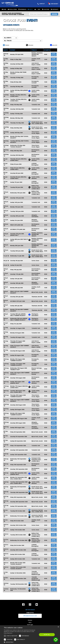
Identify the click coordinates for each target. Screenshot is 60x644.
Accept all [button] (47, 635)
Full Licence (30, 45)
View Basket (53, 4)
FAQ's (30, 622)
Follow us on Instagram (30, 604)
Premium (6, 45)
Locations (46, 9)
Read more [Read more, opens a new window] (10, 633)
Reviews (30, 620)
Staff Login (30, 625)
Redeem (54, 14)
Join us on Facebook (23, 604)
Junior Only (54, 45)
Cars (39, 9)
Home (5, 9)
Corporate (55, 9)
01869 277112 (30, 613)
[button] (21, 642)
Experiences (23, 9)
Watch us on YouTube (37, 604)
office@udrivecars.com (30, 616)
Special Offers (13, 9)
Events (31, 9)
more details (54, 54)
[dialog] (30, 635)
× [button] (58, 627)
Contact (41, 4)
